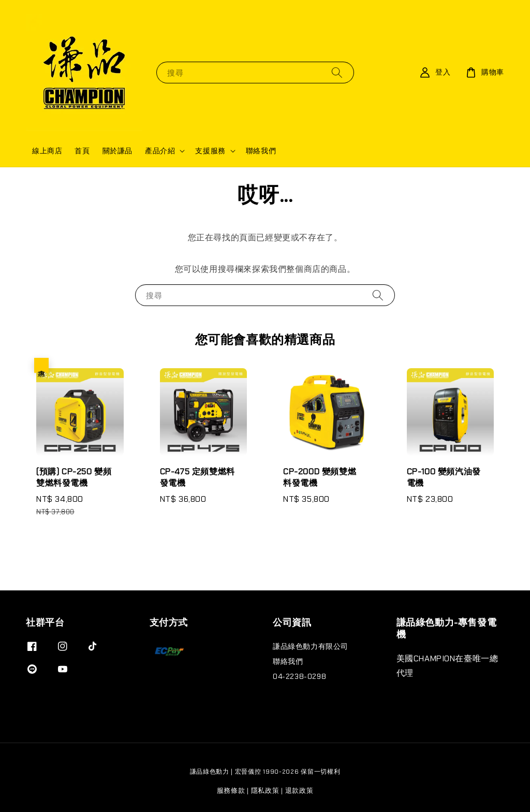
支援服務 (210, 151)
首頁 (82, 151)
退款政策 (299, 791)
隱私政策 (265, 791)
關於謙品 (117, 151)
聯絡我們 (261, 151)
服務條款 (231, 791)
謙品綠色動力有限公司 (311, 646)
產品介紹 (160, 151)
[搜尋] (337, 72)
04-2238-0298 (299, 676)
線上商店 (47, 151)
